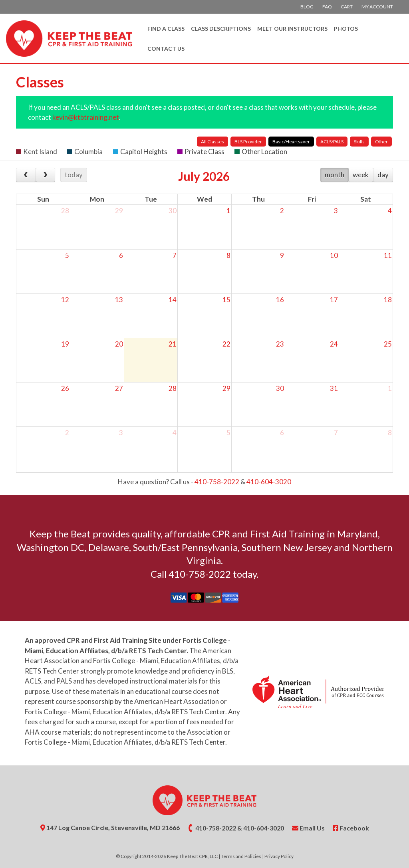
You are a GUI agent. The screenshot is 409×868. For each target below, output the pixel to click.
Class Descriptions (221, 29)
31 (334, 388)
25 (388, 344)
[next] (46, 175)
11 (388, 255)
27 (119, 388)
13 (119, 300)
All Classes (212, 142)
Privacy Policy (279, 856)
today (74, 175)
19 (65, 344)
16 (280, 300)
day (383, 175)
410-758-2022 (217, 482)
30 (173, 211)
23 (280, 344)
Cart (347, 7)
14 (173, 300)
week (361, 175)
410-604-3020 (269, 482)
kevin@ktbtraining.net (86, 117)
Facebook (351, 828)
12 (65, 300)
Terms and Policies (241, 856)
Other (381, 142)
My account (377, 7)
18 (388, 300)
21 (173, 344)
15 (226, 300)
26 (65, 388)
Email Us (308, 828)
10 (334, 255)
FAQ (327, 7)
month (335, 175)
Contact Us (166, 49)
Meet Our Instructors (292, 29)
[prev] (26, 175)
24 (334, 344)
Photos (346, 29)
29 (119, 211)
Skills (359, 142)
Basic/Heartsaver (291, 142)
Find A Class (166, 29)
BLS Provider (248, 142)
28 (65, 211)
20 (119, 344)
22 (226, 344)
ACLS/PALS (332, 142)
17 (334, 300)
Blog (307, 7)
